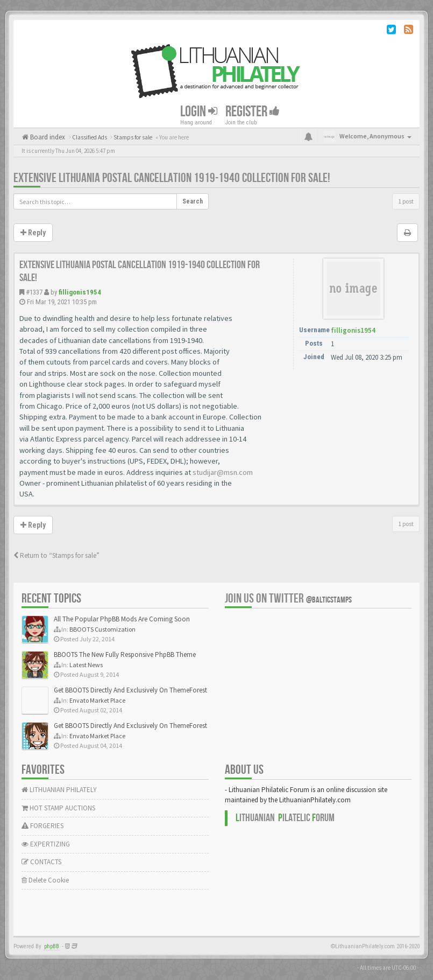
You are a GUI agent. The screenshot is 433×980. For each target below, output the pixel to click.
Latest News (86, 665)
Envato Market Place (97, 700)
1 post (406, 201)
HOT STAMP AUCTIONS (58, 808)
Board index (47, 137)
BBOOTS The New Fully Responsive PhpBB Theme (125, 654)
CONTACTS (41, 862)
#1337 (34, 292)
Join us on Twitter (288, 598)
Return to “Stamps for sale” (56, 555)
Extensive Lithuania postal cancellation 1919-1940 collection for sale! (172, 178)
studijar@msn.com (223, 472)
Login (199, 111)
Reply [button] (33, 233)
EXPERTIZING (46, 844)
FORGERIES (42, 826)
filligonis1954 (80, 292)
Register (253, 111)
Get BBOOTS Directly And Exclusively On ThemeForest (130, 690)
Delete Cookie (45, 880)
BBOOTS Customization (102, 629)
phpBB (52, 946)
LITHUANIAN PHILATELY (59, 790)
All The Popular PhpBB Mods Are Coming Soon (122, 619)
